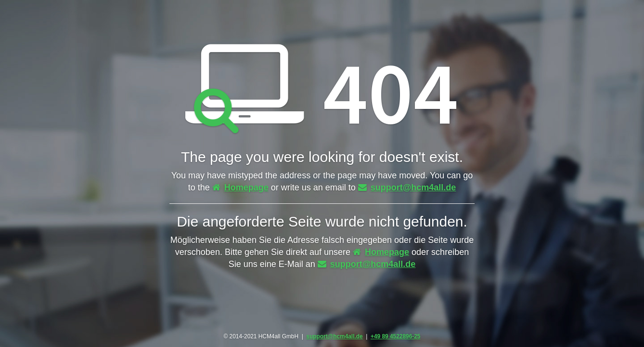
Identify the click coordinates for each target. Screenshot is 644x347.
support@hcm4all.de (407, 187)
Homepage (240, 187)
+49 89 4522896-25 (395, 336)
